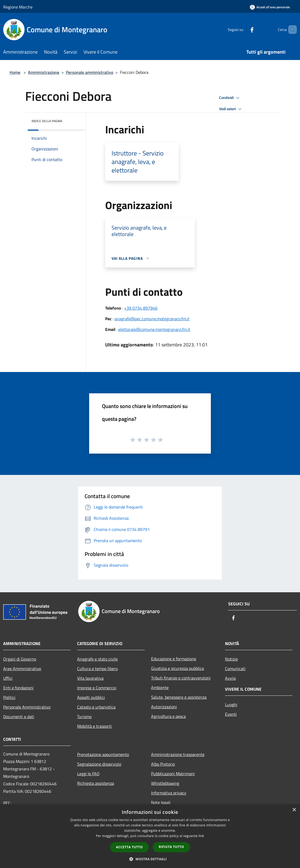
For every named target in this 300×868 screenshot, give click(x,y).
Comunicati (235, 669)
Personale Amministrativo (27, 707)
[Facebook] (243, 29)
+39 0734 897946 (141, 308)
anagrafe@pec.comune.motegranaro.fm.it (152, 319)
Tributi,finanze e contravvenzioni (181, 678)
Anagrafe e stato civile (97, 659)
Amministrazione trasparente (178, 754)
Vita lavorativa (90, 678)
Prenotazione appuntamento (103, 754)
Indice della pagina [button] (47, 121)
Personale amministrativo (90, 72)
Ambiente (160, 687)
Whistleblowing (165, 783)
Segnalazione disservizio (99, 764)
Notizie (231, 659)
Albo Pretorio (163, 764)
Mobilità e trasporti (94, 726)
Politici (9, 697)
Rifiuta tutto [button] (171, 847)
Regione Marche (18, 7)
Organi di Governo (20, 659)
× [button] (294, 810)
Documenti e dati (19, 717)
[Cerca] (290, 30)
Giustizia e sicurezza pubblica (177, 668)
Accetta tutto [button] (129, 847)
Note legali (161, 802)
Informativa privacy (169, 793)
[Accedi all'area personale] (270, 7)
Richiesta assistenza (96, 783)
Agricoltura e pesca (168, 716)
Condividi (230, 98)
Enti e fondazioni (18, 688)
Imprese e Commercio (97, 688)
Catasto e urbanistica (96, 707)
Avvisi (230, 678)
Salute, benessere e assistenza (179, 697)
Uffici (8, 678)
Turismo (84, 717)
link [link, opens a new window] (201, 836)
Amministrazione (44, 72)
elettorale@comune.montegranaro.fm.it (154, 329)
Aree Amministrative (22, 669)
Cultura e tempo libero (97, 669)
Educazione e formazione (174, 659)
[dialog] (150, 836)
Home (15, 72)
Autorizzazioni (164, 707)
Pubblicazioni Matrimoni (173, 774)
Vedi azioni (231, 109)
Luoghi (231, 705)
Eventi (231, 714)
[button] (150, 859)
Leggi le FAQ (88, 774)
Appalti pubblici (91, 697)
